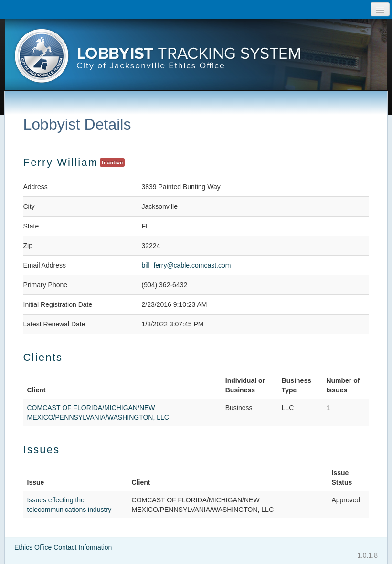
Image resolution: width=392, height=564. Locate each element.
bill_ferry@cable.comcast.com (186, 265)
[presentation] (196, 59)
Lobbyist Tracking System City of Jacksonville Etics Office (196, 59)
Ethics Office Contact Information (63, 547)
